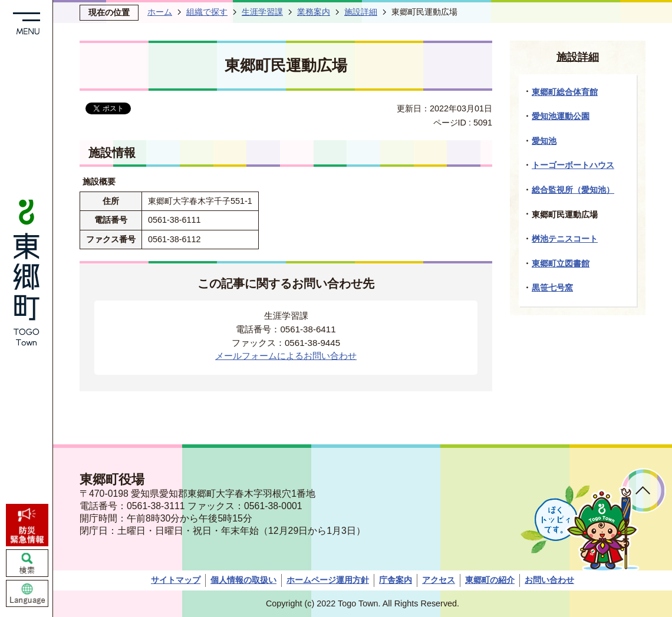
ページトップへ (643, 491)
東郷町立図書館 (561, 263)
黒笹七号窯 (552, 288)
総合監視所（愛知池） (573, 190)
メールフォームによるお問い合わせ (286, 356)
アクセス (439, 580)
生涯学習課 (262, 12)
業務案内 (314, 12)
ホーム (160, 12)
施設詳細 (361, 12)
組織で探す (207, 12)
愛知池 (544, 141)
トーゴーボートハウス (573, 165)
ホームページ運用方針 (328, 580)
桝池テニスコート (565, 239)
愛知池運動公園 (561, 116)
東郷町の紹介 (490, 580)
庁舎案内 (396, 580)
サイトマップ (176, 580)
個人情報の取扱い (243, 580)
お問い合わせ (549, 580)
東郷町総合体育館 (565, 92)
